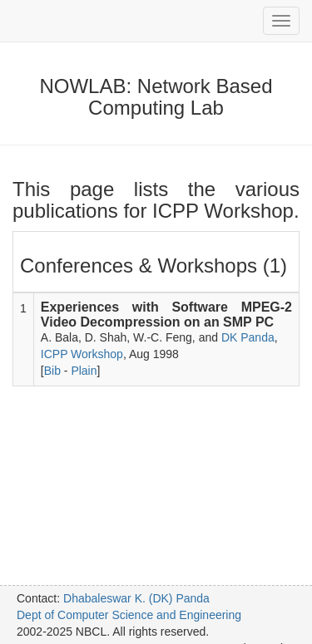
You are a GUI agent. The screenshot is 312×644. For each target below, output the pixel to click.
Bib (52, 371)
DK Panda (248, 337)
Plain (84, 371)
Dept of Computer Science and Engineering (129, 615)
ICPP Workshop (82, 354)
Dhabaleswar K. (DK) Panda (136, 598)
